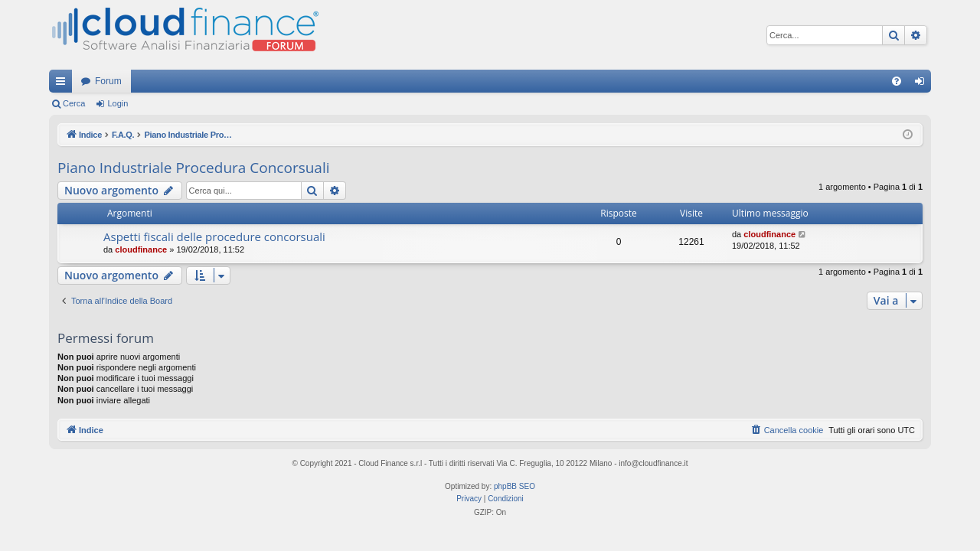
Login (118, 103)
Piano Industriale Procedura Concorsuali (194, 168)
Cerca (74, 103)
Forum (108, 81)
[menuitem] (897, 81)
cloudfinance (141, 249)
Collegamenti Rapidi (64, 84)
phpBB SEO (514, 486)
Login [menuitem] (923, 84)
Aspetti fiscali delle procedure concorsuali (214, 236)
